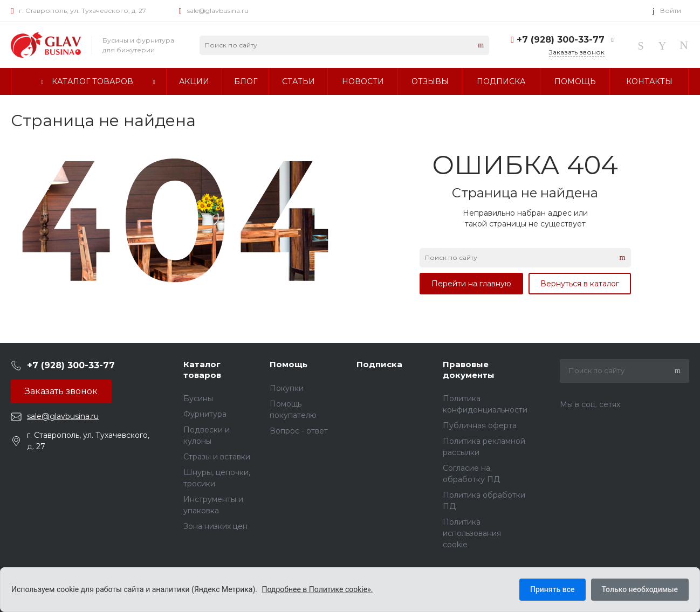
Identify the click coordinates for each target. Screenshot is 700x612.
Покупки (287, 388)
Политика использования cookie (472, 533)
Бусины (198, 398)
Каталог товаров (202, 370)
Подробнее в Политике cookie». (318, 589)
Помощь (289, 364)
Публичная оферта (480, 425)
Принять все (552, 589)
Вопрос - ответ (299, 431)
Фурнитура (205, 414)
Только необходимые (640, 589)
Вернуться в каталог (580, 284)
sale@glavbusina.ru (218, 11)
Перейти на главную (471, 284)
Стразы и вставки (217, 457)
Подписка (379, 364)
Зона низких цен (215, 526)
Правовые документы (469, 370)
